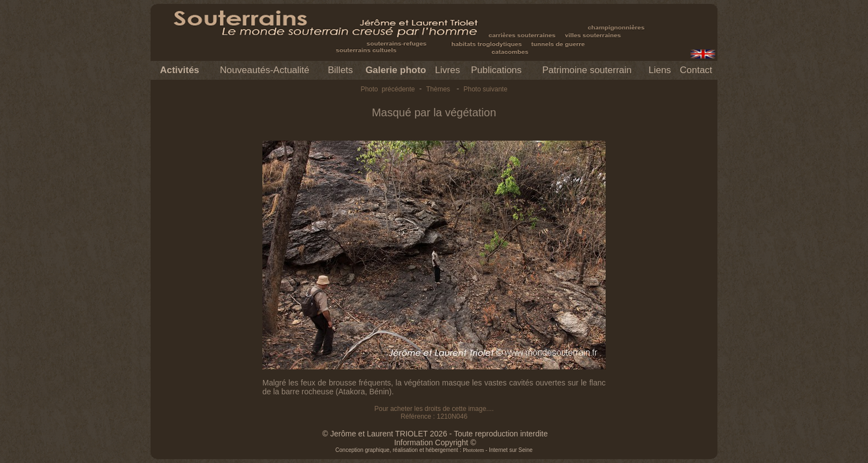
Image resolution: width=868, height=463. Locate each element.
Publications (497, 70)
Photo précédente (387, 89)
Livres (448, 70)
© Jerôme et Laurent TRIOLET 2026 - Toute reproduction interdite (435, 434)
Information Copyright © (435, 443)
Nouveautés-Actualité (265, 70)
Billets (340, 70)
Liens (660, 70)
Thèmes (438, 89)
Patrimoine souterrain (587, 70)
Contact (696, 70)
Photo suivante (485, 89)
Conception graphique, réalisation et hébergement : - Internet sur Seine (434, 450)
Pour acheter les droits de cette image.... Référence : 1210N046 (434, 413)
